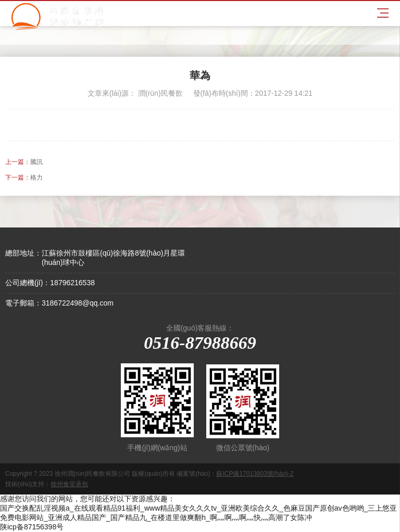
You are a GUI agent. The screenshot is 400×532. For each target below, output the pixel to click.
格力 (36, 178)
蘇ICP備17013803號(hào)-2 (255, 474)
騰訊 (36, 162)
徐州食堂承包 (69, 484)
